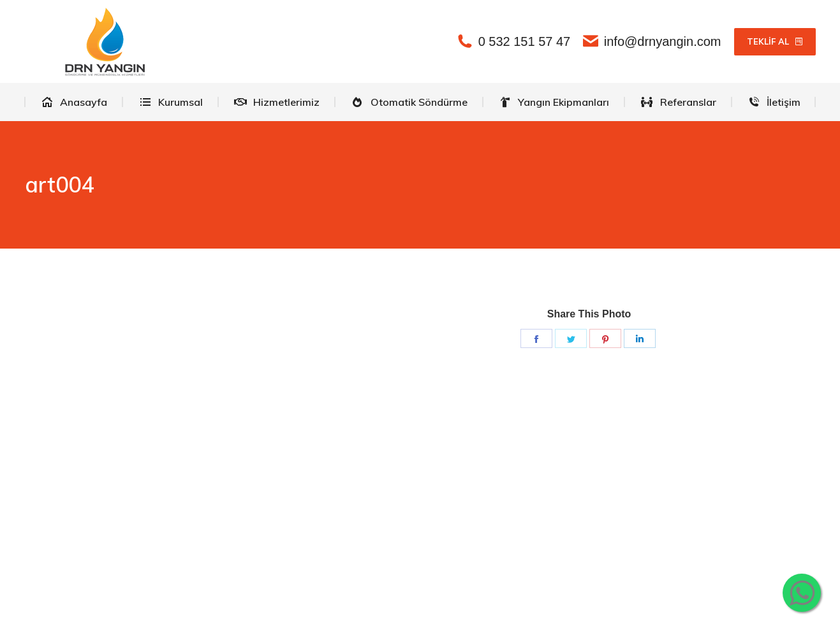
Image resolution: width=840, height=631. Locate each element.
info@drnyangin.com (652, 41)
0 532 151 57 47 (514, 41)
